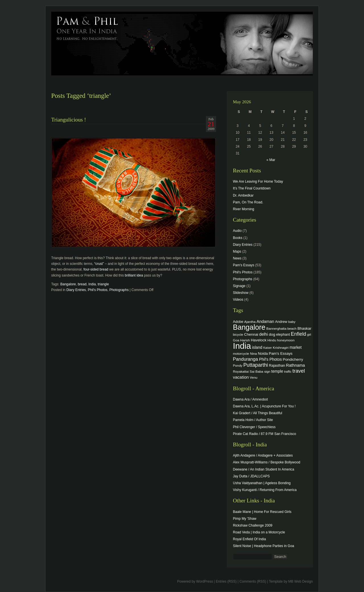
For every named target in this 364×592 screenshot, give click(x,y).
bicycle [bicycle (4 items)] (238, 334)
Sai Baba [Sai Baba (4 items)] (257, 371)
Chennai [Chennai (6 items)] (251, 334)
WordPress (205, 581)
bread (82, 284)
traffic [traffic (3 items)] (288, 372)
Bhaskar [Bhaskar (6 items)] (304, 328)
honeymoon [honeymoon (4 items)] (286, 340)
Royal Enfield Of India (249, 539)
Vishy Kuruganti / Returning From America (265, 490)
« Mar (271, 160)
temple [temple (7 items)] (277, 371)
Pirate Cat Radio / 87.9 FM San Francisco (264, 434)
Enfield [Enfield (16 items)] (299, 334)
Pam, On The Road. (248, 202)
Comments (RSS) (253, 581)
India (92, 284)
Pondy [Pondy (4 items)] (238, 365)
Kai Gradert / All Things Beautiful (258, 413)
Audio (237, 231)
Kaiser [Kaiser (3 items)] (268, 348)
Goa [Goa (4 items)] (236, 340)
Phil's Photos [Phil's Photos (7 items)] (270, 359)
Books (238, 238)
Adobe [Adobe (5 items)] (238, 322)
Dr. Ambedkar (243, 195)
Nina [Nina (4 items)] (253, 353)
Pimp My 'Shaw (245, 519)
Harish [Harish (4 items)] (245, 340)
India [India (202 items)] (242, 346)
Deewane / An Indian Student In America (263, 469)
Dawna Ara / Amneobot (250, 399)
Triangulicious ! (69, 120)
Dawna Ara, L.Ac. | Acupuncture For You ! (264, 406)
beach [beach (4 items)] (292, 328)
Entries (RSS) (226, 581)
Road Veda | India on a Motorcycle (259, 532)
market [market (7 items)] (296, 347)
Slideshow (241, 293)
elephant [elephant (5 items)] (283, 335)
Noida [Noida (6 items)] (263, 353)
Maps (237, 251)
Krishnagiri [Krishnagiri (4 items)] (281, 347)
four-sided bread (96, 269)
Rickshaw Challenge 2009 (253, 525)
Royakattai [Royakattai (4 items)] (241, 371)
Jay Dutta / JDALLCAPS (251, 476)
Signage (239, 286)
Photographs (119, 290)
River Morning (244, 209)
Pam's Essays (244, 265)
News (237, 258)
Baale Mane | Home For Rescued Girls (262, 512)
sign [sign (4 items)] (267, 371)
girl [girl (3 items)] (309, 335)
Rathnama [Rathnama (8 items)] (296, 365)
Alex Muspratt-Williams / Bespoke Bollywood (267, 462)
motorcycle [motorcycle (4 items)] (241, 353)
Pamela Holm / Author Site (253, 420)
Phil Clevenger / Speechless (254, 427)
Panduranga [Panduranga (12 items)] (245, 359)
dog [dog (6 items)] (272, 334)
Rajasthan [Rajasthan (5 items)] (277, 366)
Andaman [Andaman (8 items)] (265, 321)
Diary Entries (76, 290)
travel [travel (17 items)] (299, 371)
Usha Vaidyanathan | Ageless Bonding (262, 483)
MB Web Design (301, 581)
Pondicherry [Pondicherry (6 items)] (293, 359)
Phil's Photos (98, 290)
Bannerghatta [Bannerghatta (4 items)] (277, 328)
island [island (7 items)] (257, 347)
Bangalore (68, 284)
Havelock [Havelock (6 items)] (259, 340)
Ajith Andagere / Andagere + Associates (263, 455)
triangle (103, 284)
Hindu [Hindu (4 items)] (272, 340)
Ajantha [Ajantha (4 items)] (250, 322)
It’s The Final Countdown (252, 188)
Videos (238, 300)
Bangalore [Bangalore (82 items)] (249, 327)
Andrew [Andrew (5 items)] (281, 322)
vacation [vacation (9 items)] (241, 377)
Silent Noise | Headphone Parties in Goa (263, 546)
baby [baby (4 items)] (292, 322)
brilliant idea (134, 275)
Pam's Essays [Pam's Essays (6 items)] (281, 353)
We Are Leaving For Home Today (258, 181)
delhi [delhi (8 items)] (263, 334)
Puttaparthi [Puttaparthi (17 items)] (256, 365)
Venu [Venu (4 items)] (254, 377)
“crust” (99, 264)
